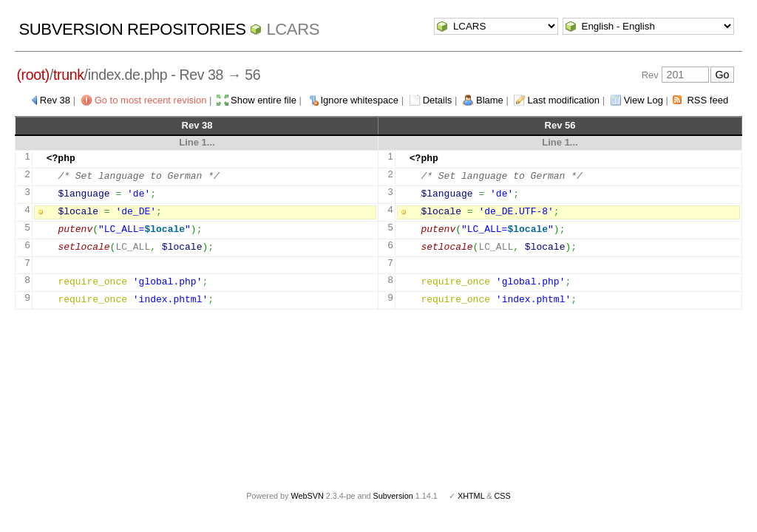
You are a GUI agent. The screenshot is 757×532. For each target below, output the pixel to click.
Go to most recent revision (151, 100)
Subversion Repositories (132, 29)
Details (438, 100)
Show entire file (264, 100)
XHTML (471, 496)
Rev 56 (560, 125)
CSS (503, 496)
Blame (490, 100)
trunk (69, 75)
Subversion (393, 496)
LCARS (293, 29)
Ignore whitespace (360, 100)
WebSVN (307, 496)
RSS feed (707, 100)
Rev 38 (55, 100)
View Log (644, 100)
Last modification (563, 100)
